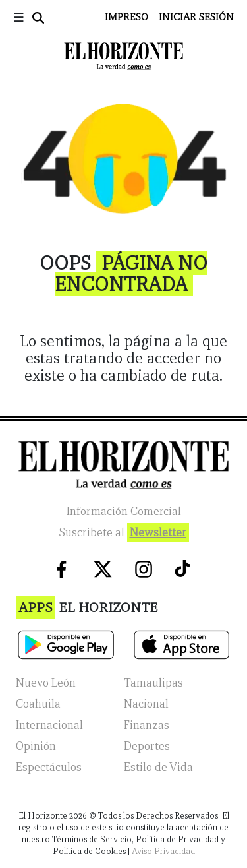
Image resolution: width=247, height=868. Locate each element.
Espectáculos (49, 767)
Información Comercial (124, 511)
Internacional (49, 725)
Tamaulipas (153, 683)
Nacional (146, 704)
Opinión (36, 746)
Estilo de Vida (158, 767)
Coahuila (38, 704)
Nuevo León (46, 683)
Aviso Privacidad (163, 851)
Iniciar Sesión (196, 17)
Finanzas (147, 725)
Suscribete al (124, 533)
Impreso (126, 17)
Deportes (147, 746)
